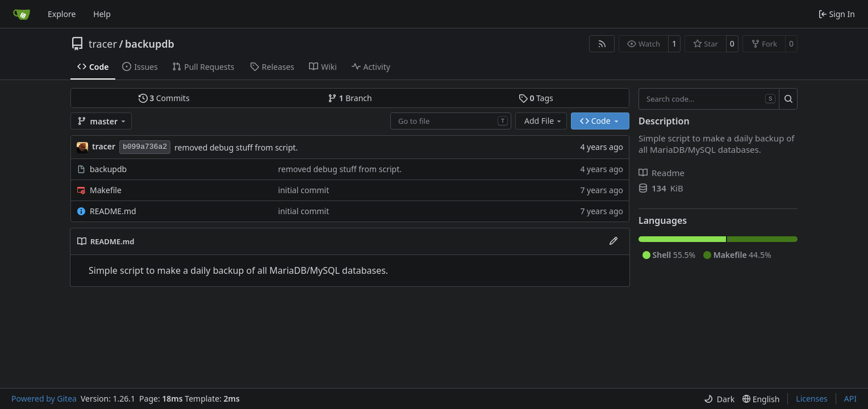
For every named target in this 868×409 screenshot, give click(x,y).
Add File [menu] (544, 121)
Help (102, 14)
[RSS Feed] (602, 44)
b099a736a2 (145, 147)
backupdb (150, 44)
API (850, 398)
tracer (103, 44)
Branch (350, 98)
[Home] (22, 14)
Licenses (812, 398)
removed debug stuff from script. (236, 147)
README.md (113, 211)
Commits (164, 98)
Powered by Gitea (44, 398)
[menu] (719, 399)
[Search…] (788, 99)
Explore (62, 14)
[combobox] (451, 121)
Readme (662, 173)
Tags (536, 98)
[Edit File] (614, 241)
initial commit (304, 190)
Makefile (106, 190)
